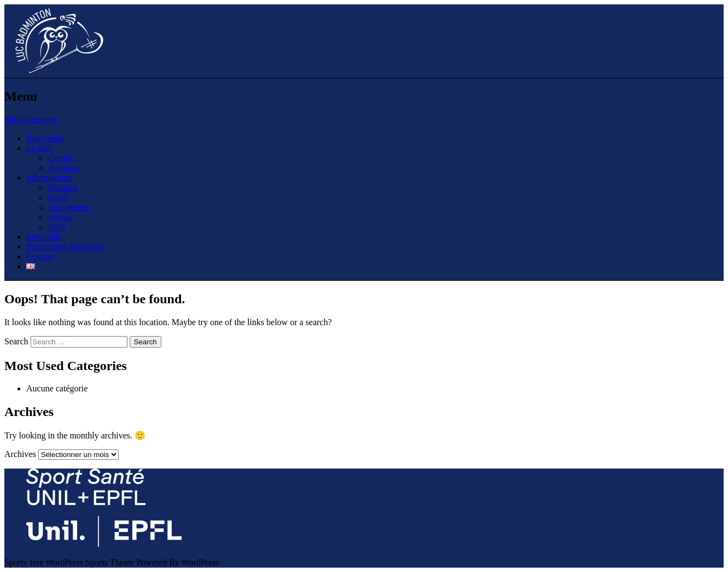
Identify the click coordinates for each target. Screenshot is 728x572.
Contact (40, 256)
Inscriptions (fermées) (65, 247)
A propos (64, 168)
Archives (20, 454)
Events (60, 217)
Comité (61, 158)
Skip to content (31, 120)
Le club (39, 148)
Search (16, 341)
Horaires (63, 187)
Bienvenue (45, 138)
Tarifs (58, 197)
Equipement (69, 207)
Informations (49, 178)
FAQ (57, 227)
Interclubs (44, 237)
